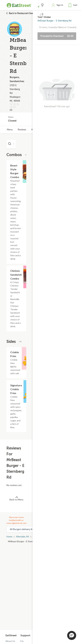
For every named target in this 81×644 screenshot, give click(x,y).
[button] (73, 5)
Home (9, 536)
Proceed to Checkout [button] (57, 36)
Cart (75, 5)
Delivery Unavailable (48, 27)
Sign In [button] (60, 5)
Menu (10, 130)
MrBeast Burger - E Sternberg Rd (54, 21)
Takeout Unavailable (67, 27)
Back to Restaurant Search (23, 13)
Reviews (22, 130)
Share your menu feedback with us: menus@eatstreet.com (16, 520)
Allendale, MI (22, 536)
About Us (10, 641)
